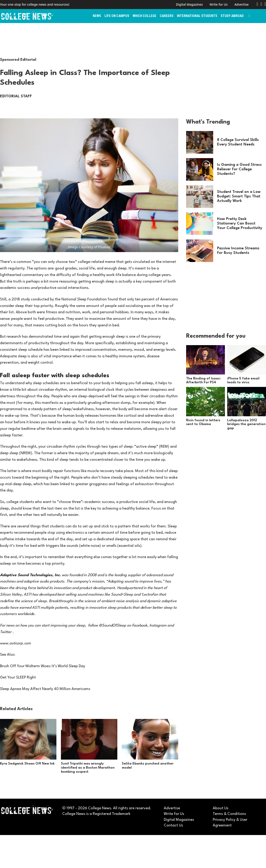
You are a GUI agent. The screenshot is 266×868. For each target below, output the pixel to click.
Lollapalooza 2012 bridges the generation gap (246, 424)
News (97, 16)
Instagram (158, 626)
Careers (167, 16)
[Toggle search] (249, 16)
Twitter (6, 632)
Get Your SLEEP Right (18, 677)
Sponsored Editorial (18, 60)
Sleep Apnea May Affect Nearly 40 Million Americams (45, 689)
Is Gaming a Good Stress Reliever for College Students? (239, 169)
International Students (197, 16)
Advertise (242, 4)
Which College (145, 16)
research (14, 337)
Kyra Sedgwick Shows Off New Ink (27, 764)
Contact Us (173, 825)
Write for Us (219, 4)
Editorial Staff (16, 96)
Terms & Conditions (229, 814)
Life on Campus (117, 16)
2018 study (21, 299)
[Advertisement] (133, 40)
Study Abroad (232, 16)
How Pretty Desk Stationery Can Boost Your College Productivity (240, 223)
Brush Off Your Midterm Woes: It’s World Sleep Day (43, 666)
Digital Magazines (189, 4)
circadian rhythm (53, 390)
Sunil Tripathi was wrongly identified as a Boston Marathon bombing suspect (88, 768)
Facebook (140, 626)
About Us (221, 808)
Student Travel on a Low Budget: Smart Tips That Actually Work (239, 196)
